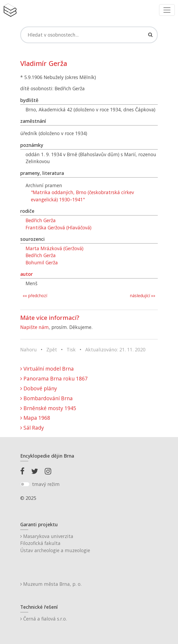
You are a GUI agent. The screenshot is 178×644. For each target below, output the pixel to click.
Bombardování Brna (46, 398)
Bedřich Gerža (41, 220)
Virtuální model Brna (47, 369)
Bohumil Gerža (42, 262)
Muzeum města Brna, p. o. (51, 584)
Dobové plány (39, 388)
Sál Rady (32, 428)
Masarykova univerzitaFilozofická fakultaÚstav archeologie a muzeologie (55, 543)
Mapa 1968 (35, 418)
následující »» (143, 296)
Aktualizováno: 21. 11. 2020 (115, 350)
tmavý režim (46, 484)
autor (27, 274)
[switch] (25, 484)
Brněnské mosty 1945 (48, 408)
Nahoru (29, 350)
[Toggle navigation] (167, 10)
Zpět (52, 350)
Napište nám (35, 327)
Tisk (71, 350)
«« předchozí (35, 296)
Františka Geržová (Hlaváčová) (58, 227)
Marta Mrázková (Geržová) (54, 248)
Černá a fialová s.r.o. (44, 619)
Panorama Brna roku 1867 (54, 378)
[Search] (89, 35)
